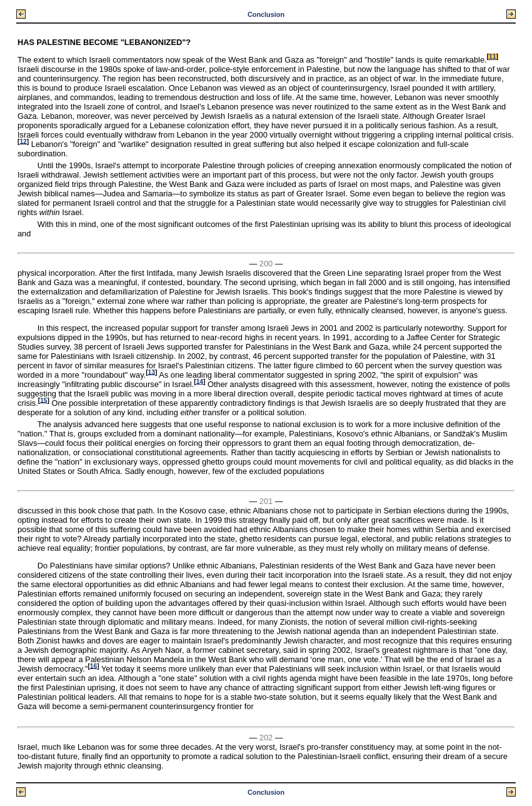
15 (43, 400)
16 (93, 666)
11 (492, 57)
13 (152, 372)
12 (23, 141)
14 (200, 381)
